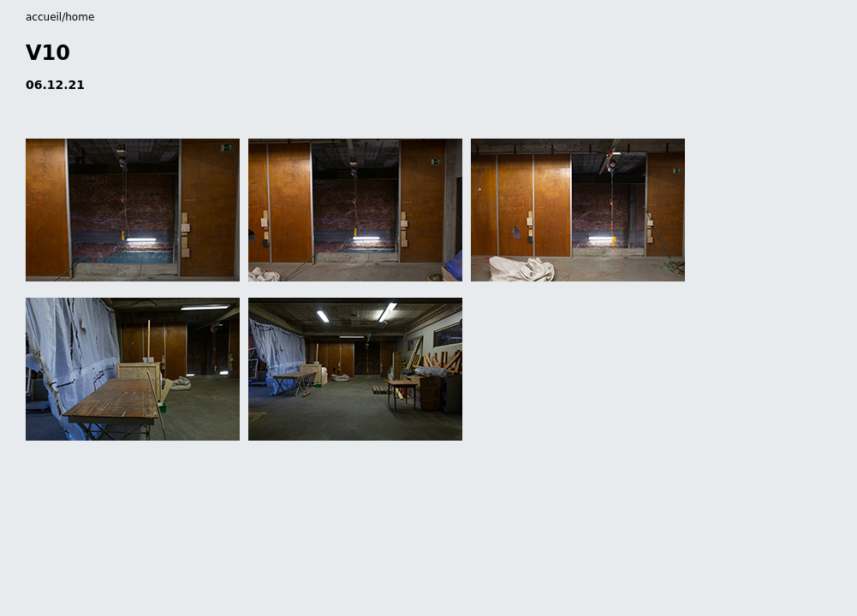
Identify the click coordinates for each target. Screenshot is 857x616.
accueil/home (60, 17)
